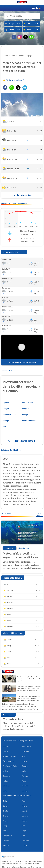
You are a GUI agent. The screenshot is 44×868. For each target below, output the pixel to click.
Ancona (6, 821)
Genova (6, 806)
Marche (25, 761)
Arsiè (5, 427)
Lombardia (26, 751)
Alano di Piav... (28, 402)
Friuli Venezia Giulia (10, 766)
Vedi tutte (39, 515)
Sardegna (25, 791)
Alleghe (6, 408)
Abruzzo (25, 776)
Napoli (5, 831)
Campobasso (8, 836)
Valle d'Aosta (27, 746)
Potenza (6, 841)
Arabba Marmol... (30, 421)
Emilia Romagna (8, 761)
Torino (5, 801)
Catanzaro (26, 841)
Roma (24, 826)
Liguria (5, 751)
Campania (6, 776)
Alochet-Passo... (10, 415)
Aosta (24, 801)
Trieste (5, 816)
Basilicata (6, 786)
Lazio (24, 771)
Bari (24, 836)
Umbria (6, 771)
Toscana (25, 766)
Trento (5, 811)
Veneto (25, 756)
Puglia (24, 781)
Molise (5, 781)
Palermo (6, 845)
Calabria (25, 786)
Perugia (6, 826)
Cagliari (25, 845)
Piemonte (6, 746)
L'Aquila (25, 831)
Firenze (25, 821)
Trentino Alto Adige (10, 756)
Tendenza (10, 548)
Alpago (25, 415)
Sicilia (5, 791)
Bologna (25, 816)
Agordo (6, 402)
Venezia (25, 811)
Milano (24, 806)
